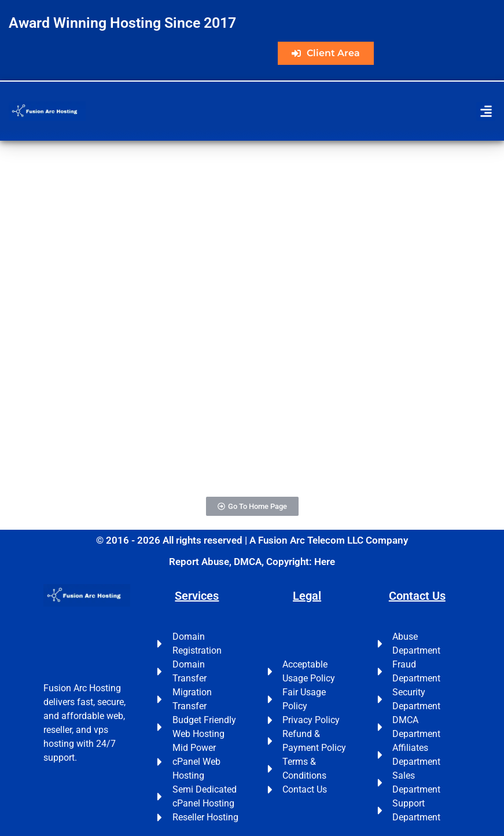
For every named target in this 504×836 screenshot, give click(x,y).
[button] (486, 111)
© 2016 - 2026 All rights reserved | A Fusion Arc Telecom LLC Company (252, 540)
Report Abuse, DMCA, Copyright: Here (252, 562)
